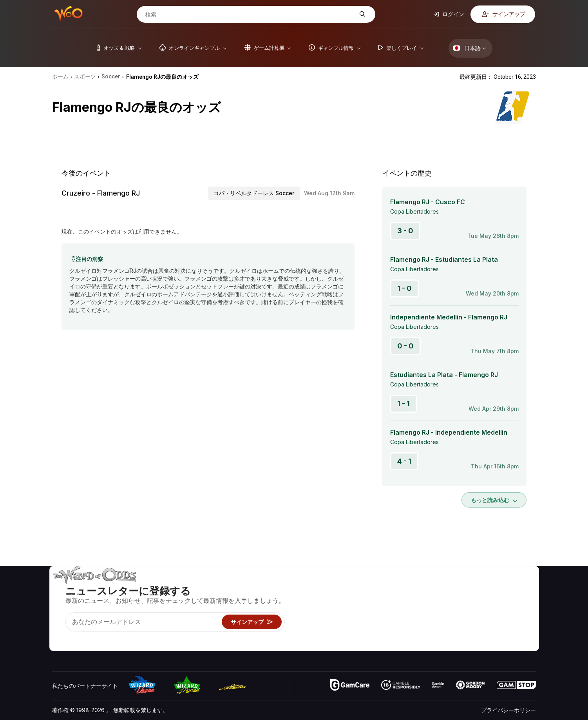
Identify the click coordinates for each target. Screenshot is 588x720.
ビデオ (506, 588)
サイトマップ (514, 610)
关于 (453, 588)
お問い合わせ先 (467, 599)
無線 (453, 633)
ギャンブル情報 (392, 610)
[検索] (250, 15)
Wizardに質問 (390, 645)
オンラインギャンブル (400, 633)
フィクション (514, 622)
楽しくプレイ (389, 622)
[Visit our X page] (76, 635)
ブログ (506, 599)
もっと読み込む (494, 500)
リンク (456, 610)
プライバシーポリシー (508, 710)
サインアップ (504, 14)
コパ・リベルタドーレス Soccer (254, 193)
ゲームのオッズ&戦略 (399, 588)
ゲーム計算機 (389, 599)
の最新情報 (461, 622)
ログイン (449, 14)
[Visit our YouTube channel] (59, 635)
